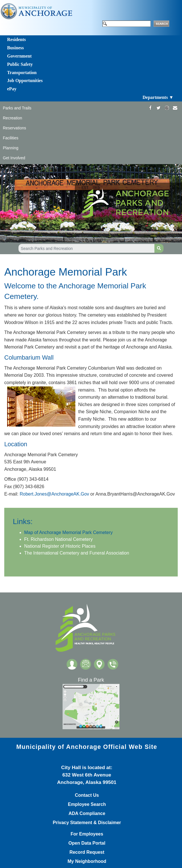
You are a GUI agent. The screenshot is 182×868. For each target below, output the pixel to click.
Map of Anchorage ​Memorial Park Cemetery (68, 532)
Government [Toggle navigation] (19, 56)
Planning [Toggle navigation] (11, 148)
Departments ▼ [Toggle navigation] (158, 97)
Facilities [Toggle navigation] (11, 138)
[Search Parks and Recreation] (87, 248)
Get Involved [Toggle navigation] (14, 158)
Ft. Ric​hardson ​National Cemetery (58, 539)
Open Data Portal (87, 843)
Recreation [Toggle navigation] (13, 118)
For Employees (87, 834)
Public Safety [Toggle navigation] (20, 64)
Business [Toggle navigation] (15, 48)
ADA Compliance (87, 814)
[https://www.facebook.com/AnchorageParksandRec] (150, 108)
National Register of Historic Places (60, 546)
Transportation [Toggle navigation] (22, 73)
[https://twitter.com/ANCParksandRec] (159, 108)
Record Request (87, 852)
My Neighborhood (87, 861)
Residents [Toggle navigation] (16, 39)
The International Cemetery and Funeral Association (77, 553)
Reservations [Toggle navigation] (15, 128)
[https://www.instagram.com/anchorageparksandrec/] (167, 108)
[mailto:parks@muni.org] (175, 108)
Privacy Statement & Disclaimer (87, 823)
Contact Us (87, 795)
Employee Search (87, 804)
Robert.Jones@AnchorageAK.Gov (54, 494)
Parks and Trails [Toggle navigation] (17, 108)
